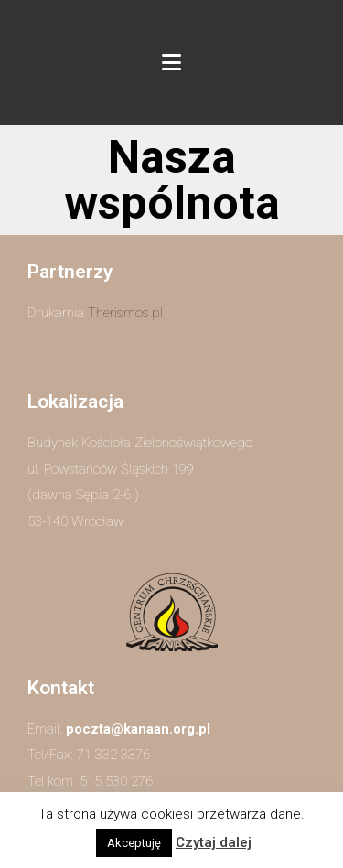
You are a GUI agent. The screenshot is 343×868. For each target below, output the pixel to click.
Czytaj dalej (214, 842)
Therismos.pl (125, 313)
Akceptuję (134, 843)
